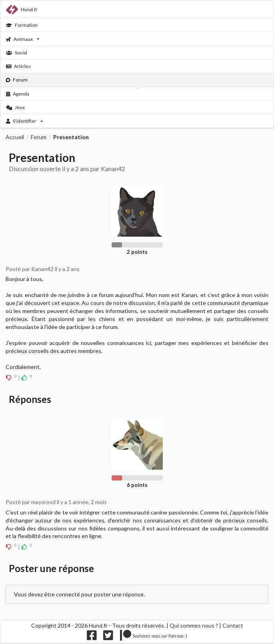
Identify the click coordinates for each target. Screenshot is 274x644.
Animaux (23, 39)
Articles (19, 66)
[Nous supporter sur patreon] (154, 637)
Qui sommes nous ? (194, 625)
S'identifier (25, 121)
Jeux (15, 107)
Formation (22, 25)
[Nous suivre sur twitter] (108, 637)
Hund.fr (22, 10)
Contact (233, 625)
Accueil (15, 137)
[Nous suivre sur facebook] (92, 637)
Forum (17, 80)
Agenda (18, 94)
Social (17, 53)
